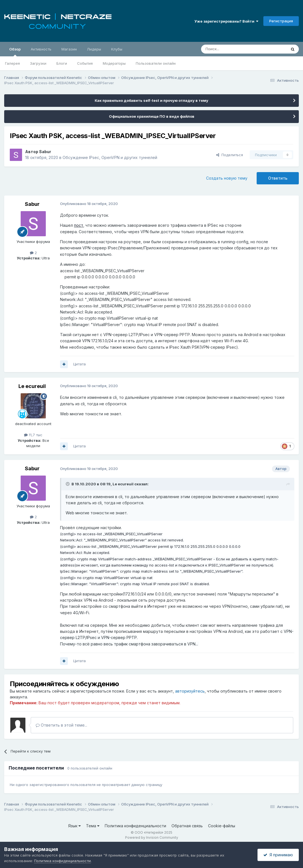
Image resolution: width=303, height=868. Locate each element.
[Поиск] (231, 49)
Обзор (15, 52)
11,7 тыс (33, 435)
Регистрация (281, 21)
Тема (93, 826)
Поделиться (230, 155)
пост (79, 225)
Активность (41, 49)
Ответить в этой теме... (61, 725)
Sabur (45, 152)
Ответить (278, 178)
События (85, 63)
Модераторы (114, 63)
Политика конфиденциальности (135, 826)
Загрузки (38, 63)
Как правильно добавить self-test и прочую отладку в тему (151, 100)
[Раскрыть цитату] (68, 484)
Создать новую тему (227, 178)
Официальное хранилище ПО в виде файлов (152, 116)
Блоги (62, 63)
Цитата (79, 364)
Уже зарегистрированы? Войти (226, 21)
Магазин (69, 49)
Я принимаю (278, 855)
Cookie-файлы (222, 826)
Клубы (117, 49)
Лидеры (94, 49)
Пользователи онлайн (156, 63)
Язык (74, 826)
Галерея (12, 63)
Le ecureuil (32, 386)
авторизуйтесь (190, 691)
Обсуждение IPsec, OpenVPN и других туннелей (110, 157)
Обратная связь (187, 826)
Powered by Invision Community (152, 837)
